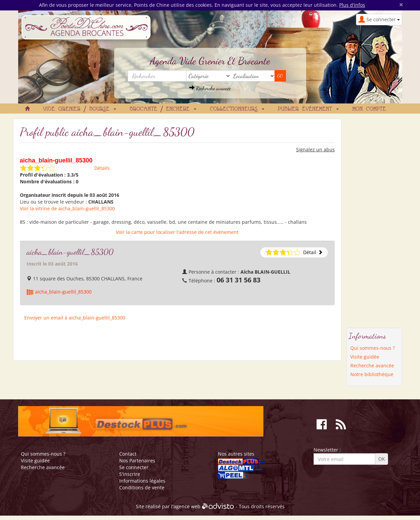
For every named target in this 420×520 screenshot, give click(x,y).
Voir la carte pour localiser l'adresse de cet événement (177, 232)
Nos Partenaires (137, 461)
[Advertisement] (374, 220)
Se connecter (134, 467)
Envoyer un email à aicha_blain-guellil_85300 (75, 318)
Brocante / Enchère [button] (163, 109)
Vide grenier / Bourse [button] (80, 109)
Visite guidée (365, 357)
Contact (128, 454)
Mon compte (369, 109)
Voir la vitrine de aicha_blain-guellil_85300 (67, 208)
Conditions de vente (142, 487)
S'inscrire (130, 474)
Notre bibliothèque (372, 374)
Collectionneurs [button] (237, 109)
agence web (187, 507)
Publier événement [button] (308, 109)
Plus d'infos (352, 5)
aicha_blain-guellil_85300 (63, 292)
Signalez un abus (315, 149)
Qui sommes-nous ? (373, 348)
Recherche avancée (210, 88)
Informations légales (142, 481)
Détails (102, 168)
